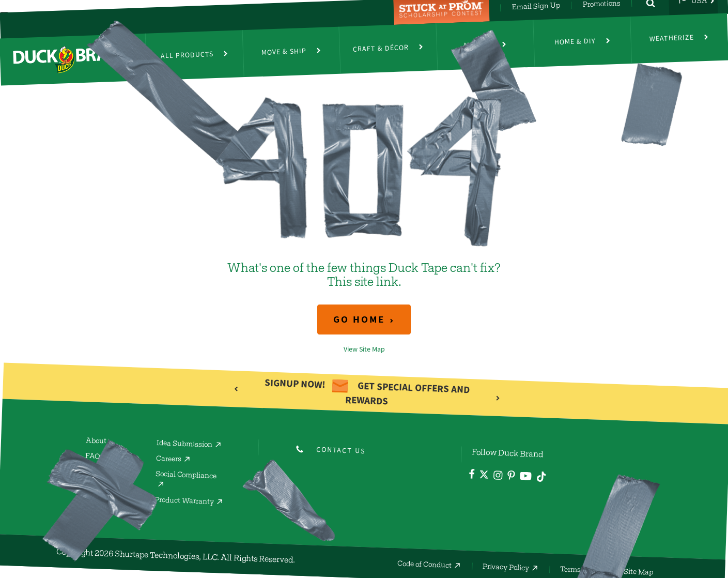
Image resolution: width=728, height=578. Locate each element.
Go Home (359, 319)
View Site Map (364, 349)
